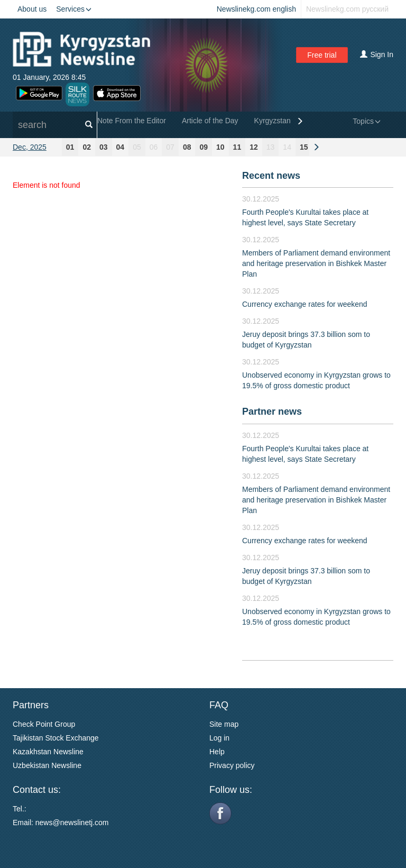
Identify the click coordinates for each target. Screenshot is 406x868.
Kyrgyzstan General (287, 121)
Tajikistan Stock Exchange (56, 738)
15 (304, 147)
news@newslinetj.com (72, 823)
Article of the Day (210, 121)
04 (121, 147)
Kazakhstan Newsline (48, 752)
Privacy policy (232, 765)
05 (137, 147)
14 (287, 147)
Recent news (271, 176)
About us (32, 9)
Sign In (377, 54)
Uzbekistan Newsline (47, 765)
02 (87, 147)
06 (154, 147)
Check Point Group (44, 724)
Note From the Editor (132, 121)
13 (271, 147)
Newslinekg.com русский (347, 9)
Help (217, 752)
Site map (224, 724)
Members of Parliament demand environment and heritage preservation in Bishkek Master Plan (316, 263)
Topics (367, 121)
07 (170, 147)
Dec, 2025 (30, 147)
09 (204, 147)
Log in (219, 738)
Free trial (322, 55)
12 (254, 147)
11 (237, 147)
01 (70, 147)
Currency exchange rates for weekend (305, 304)
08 (187, 147)
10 (220, 147)
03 (104, 147)
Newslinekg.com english (256, 9)
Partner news (272, 412)
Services (74, 9)
